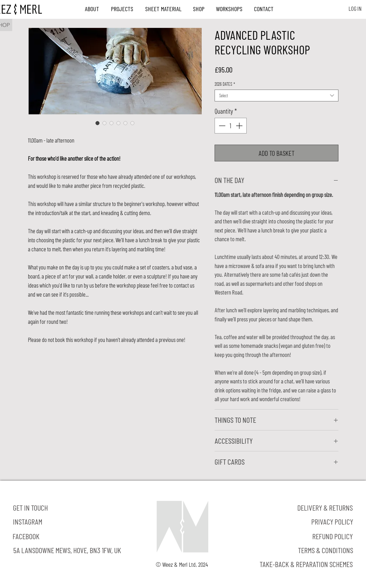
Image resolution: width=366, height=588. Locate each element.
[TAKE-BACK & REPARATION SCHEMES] (306, 564)
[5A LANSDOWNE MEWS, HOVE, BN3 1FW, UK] (67, 550)
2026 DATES (225, 84)
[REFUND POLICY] (333, 536)
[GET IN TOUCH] (31, 508)
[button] (92, 9)
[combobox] (277, 96)
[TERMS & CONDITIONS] (326, 550)
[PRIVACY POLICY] (332, 522)
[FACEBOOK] (26, 536)
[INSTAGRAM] (28, 522)
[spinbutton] (230, 126)
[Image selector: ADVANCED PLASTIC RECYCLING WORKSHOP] (98, 123)
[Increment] (240, 126)
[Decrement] (221, 126)
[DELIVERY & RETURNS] (325, 508)
